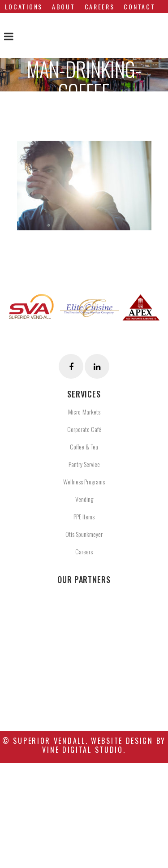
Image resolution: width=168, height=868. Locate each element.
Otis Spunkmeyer (84, 534)
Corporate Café (84, 429)
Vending (84, 499)
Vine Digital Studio (82, 750)
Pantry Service (84, 464)
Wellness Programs (84, 482)
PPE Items (84, 516)
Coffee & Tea (84, 447)
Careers (84, 551)
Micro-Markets (84, 412)
